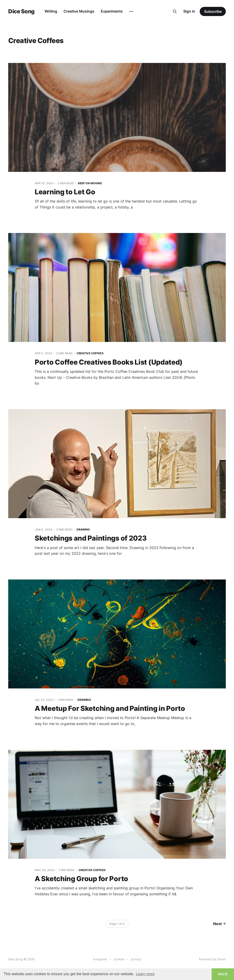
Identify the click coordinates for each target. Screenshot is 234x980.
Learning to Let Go (65, 192)
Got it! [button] (223, 974)
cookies (119, 959)
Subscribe (213, 11)
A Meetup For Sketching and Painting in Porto (110, 708)
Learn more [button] (145, 974)
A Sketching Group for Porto (81, 879)
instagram (100, 959)
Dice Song (21, 11)
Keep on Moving (90, 183)
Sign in (189, 11)
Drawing (83, 529)
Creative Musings (79, 11)
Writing (51, 11)
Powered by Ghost (212, 959)
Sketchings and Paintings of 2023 (91, 538)
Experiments (112, 11)
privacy (136, 959)
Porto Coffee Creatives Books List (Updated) (109, 362)
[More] (131, 11)
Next (219, 924)
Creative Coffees (90, 353)
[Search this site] (175, 11)
